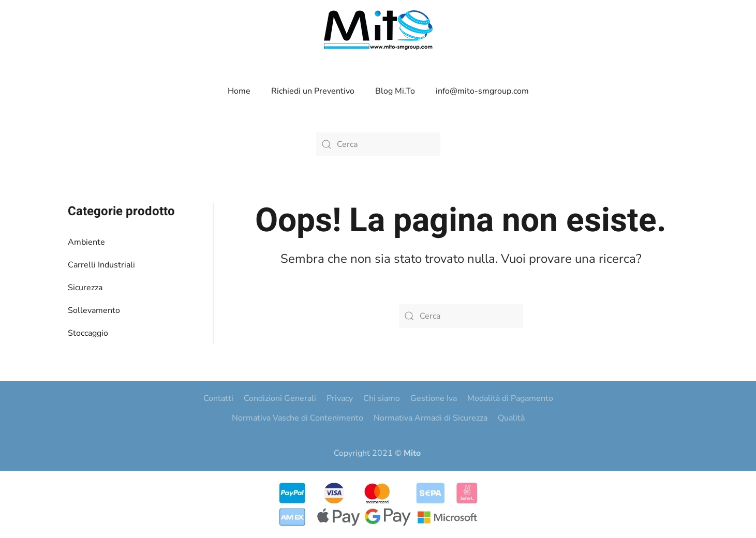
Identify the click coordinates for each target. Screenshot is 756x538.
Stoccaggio (88, 333)
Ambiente (86, 242)
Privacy (340, 398)
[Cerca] (378, 144)
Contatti (218, 398)
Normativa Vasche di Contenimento (298, 418)
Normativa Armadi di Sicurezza (431, 418)
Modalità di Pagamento (510, 398)
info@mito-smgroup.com (482, 91)
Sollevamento (94, 310)
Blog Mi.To (395, 91)
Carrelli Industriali (101, 265)
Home (239, 91)
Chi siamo (382, 398)
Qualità (511, 418)
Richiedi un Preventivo (313, 91)
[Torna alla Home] (378, 30)
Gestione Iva (434, 398)
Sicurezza (85, 288)
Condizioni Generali (280, 398)
